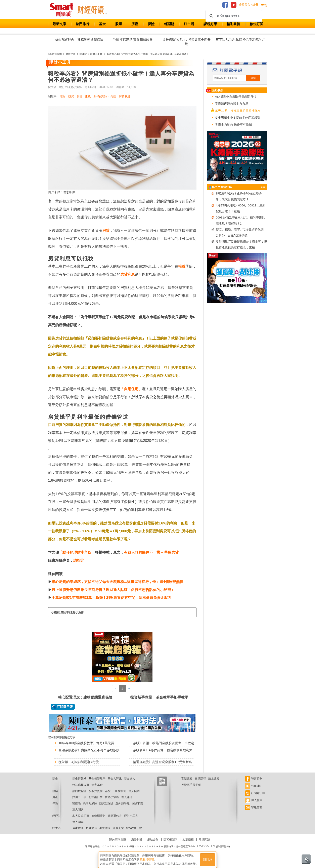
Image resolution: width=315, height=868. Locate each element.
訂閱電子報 (255, 798)
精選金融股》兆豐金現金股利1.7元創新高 (162, 767)
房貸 (80, 96)
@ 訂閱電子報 (63, 707)
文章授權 (188, 844)
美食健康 (105, 833)
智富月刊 (254, 784)
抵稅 (88, 96)
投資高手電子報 (191, 790)
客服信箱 (254, 812)
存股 (108, 796)
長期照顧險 (90, 808)
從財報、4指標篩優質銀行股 (79, 762)
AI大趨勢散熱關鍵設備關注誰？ (236, 97)
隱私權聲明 (171, 844)
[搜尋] (233, 16)
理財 (63, 96)
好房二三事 (79, 802)
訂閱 (253, 78)
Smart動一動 (134, 833)
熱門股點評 (79, 796)
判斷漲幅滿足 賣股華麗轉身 (133, 40)
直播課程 (200, 784)
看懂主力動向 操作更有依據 (233, 125)
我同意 (208, 858)
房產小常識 (112, 802)
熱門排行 (83, 24)
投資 (71, 96)
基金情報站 (79, 784)
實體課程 (187, 784)
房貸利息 (125, 96)
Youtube (253, 791)
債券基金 (97, 790)
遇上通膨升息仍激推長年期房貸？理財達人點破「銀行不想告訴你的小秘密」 (113, 590)
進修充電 (118, 833)
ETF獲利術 (120, 796)
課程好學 (210, 24)
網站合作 (153, 844)
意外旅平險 (123, 808)
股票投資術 (96, 796)
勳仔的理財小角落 (105, 96)
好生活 (189, 24)
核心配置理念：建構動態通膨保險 (79, 40)
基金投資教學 (97, 784)
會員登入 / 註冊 (249, 5)
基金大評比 (115, 784)
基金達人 (130, 784)
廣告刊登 (137, 844)
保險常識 (137, 808)
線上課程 (214, 784)
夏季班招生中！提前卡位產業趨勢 (238, 117)
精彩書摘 (233, 24)
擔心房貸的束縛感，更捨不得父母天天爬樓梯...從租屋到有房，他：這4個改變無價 (117, 582)
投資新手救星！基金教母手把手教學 (159, 697)
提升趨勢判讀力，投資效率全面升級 (186, 42)
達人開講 (134, 796)
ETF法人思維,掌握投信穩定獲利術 (240, 40)
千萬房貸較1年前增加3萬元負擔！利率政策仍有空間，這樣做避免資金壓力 (111, 598)
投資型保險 (106, 808)
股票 (119, 24)
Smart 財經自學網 (63, 10)
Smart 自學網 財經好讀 (92, 10)
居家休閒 (78, 833)
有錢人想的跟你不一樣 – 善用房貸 (151, 552)
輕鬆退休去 (115, 821)
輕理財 (169, 24)
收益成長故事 (81, 790)
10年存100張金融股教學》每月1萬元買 (86, 743)
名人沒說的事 (81, 821)
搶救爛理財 (98, 821)
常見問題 (204, 844)
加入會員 (254, 805)
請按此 (79, 560)
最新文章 (59, 24)
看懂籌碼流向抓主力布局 (232, 104)
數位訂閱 (257, 24)
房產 (135, 24)
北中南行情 (96, 802)
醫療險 (77, 808)
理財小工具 (131, 821)
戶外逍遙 (91, 833)
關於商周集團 (118, 844)
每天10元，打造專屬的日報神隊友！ (239, 111)
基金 (102, 24)
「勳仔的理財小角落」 (77, 552)
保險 (151, 24)
